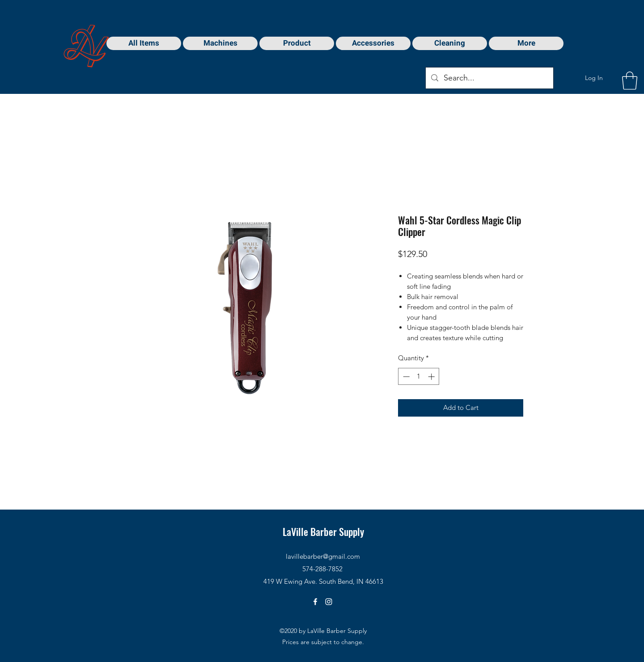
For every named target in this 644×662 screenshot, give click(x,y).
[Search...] (489, 78)
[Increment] (432, 377)
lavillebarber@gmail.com (323, 556)
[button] (630, 80)
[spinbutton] (419, 377)
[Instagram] (329, 602)
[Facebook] (315, 602)
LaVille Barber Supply (323, 531)
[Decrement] (405, 377)
